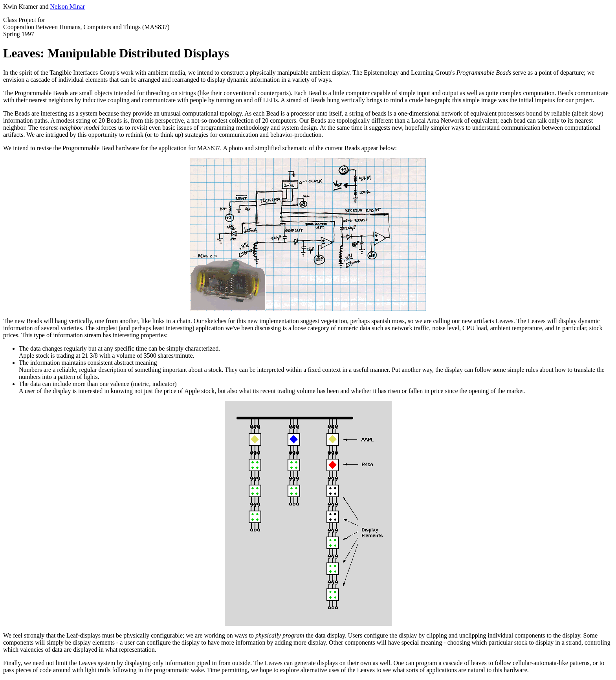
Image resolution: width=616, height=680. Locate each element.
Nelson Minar (68, 6)
